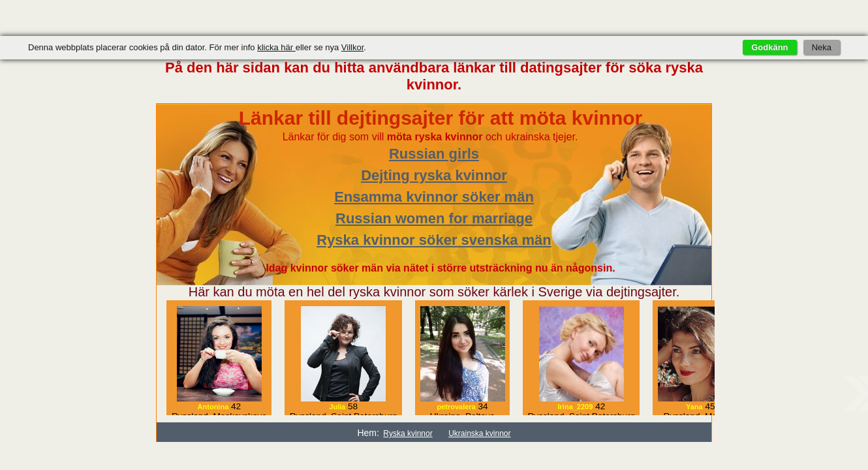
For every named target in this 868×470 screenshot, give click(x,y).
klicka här (276, 47)
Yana (694, 407)
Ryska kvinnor (408, 433)
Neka (822, 47)
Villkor (352, 47)
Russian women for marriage (434, 218)
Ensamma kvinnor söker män (434, 197)
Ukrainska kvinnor (479, 433)
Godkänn (769, 47)
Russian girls (434, 154)
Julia (337, 407)
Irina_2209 (576, 407)
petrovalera (456, 407)
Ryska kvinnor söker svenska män (434, 240)
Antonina (213, 407)
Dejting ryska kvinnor (434, 175)
